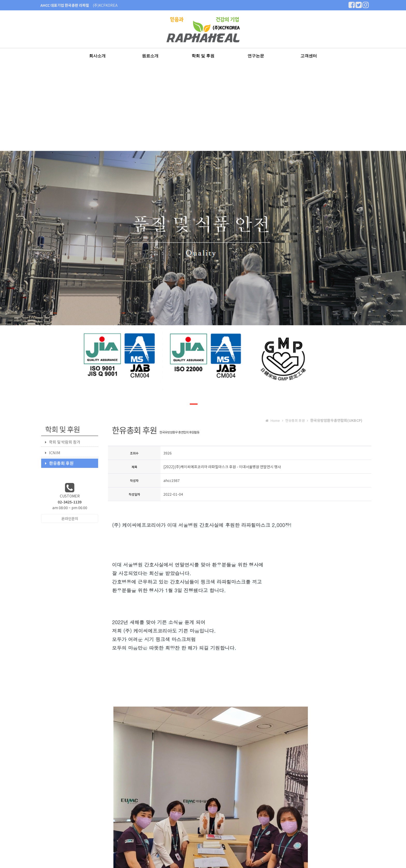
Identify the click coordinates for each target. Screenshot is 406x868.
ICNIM (53, 453)
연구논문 (256, 56)
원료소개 (150, 56)
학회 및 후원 (203, 56)
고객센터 (309, 56)
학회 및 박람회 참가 (63, 442)
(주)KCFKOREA (105, 5)
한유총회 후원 (59, 463)
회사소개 (97, 56)
